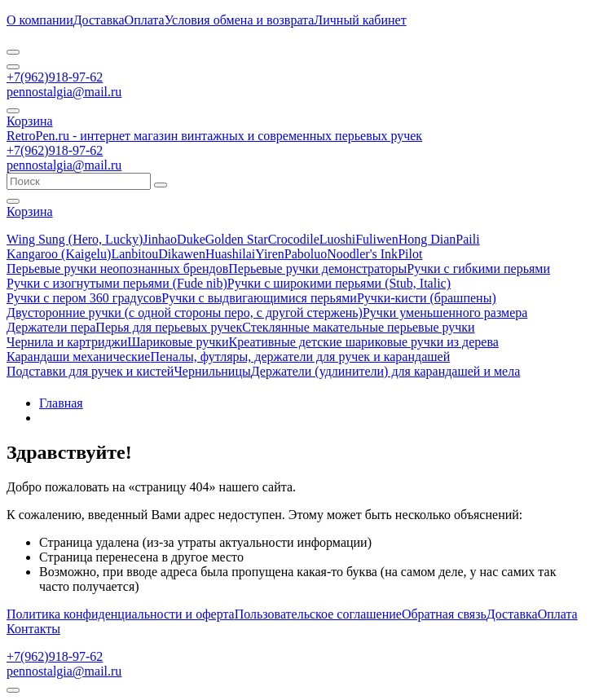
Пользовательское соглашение (318, 614)
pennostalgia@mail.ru (64, 92)
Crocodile (294, 239)
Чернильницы (212, 371)
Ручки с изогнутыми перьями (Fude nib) (117, 283)
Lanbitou (134, 254)
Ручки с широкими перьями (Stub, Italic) (339, 283)
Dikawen (182, 254)
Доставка (99, 20)
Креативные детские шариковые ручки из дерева (364, 342)
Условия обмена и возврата (240, 20)
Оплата (145, 20)
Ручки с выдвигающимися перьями (259, 298)
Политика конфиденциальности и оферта (121, 614)
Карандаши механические (78, 357)
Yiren (270, 254)
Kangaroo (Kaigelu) (59, 254)
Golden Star (237, 239)
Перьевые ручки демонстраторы (317, 269)
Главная (61, 403)
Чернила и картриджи (67, 342)
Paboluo (306, 254)
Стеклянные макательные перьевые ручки (358, 327)
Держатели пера (51, 327)
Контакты (33, 629)
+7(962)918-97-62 (55, 77)
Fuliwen (376, 239)
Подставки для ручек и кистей (90, 371)
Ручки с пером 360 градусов (84, 298)
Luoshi (337, 239)
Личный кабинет (360, 20)
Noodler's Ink (362, 254)
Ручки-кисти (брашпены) (427, 298)
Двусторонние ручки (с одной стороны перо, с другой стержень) (185, 313)
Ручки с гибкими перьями (478, 269)
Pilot (410, 254)
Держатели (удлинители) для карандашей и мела (386, 371)
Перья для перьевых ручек (169, 327)
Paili (467, 239)
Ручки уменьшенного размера (445, 313)
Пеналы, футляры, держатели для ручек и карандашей (300, 357)
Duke (191, 239)
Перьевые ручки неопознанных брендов (117, 269)
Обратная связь (444, 614)
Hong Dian (427, 239)
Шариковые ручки (178, 342)
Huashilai (230, 254)
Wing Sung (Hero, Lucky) (75, 239)
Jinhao (160, 239)
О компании (40, 20)
